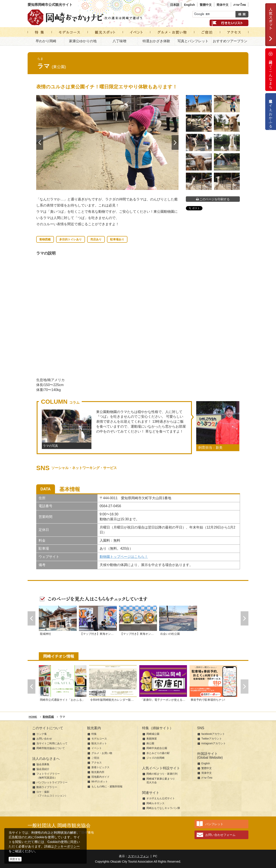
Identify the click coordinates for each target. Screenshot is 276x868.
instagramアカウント (214, 743)
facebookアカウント (213, 734)
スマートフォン (138, 856)
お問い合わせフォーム (220, 835)
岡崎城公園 (153, 734)
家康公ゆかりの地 (83, 41)
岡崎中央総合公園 (157, 748)
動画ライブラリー (47, 787)
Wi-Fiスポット (100, 782)
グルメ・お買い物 (102, 753)
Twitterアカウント (212, 739)
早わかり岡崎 (46, 41)
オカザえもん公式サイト (161, 798)
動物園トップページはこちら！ (124, 557)
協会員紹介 (43, 769)
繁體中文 (206, 5)
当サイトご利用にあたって (52, 743)
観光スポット (99, 743)
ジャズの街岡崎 (155, 758)
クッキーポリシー (67, 846)
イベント (97, 748)
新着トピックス (100, 767)
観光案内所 (98, 772)
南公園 (150, 743)
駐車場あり (117, 239)
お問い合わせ (44, 739)
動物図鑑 (45, 239)
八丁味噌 (119, 41)
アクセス (97, 763)
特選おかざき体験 (156, 41)
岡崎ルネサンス (155, 803)
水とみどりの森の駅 (158, 753)
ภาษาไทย (240, 5)
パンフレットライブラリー (52, 782)
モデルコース (99, 739)
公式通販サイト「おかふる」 (271, 112)
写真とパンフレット (193, 41)
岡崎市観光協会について (51, 748)
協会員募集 (43, 764)
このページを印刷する (213, 199)
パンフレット (214, 824)
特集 (94, 734)
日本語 (175, 5)
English (189, 5)
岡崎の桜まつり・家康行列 (162, 774)
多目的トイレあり (71, 239)
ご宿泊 (95, 758)
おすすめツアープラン (230, 41)
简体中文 (223, 5)
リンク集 (42, 734)
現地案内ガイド (100, 777)
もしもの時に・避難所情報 (107, 787)
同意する (15, 859)
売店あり (96, 239)
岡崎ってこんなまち (271, 70)
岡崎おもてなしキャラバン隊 (163, 808)
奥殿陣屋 (152, 739)
